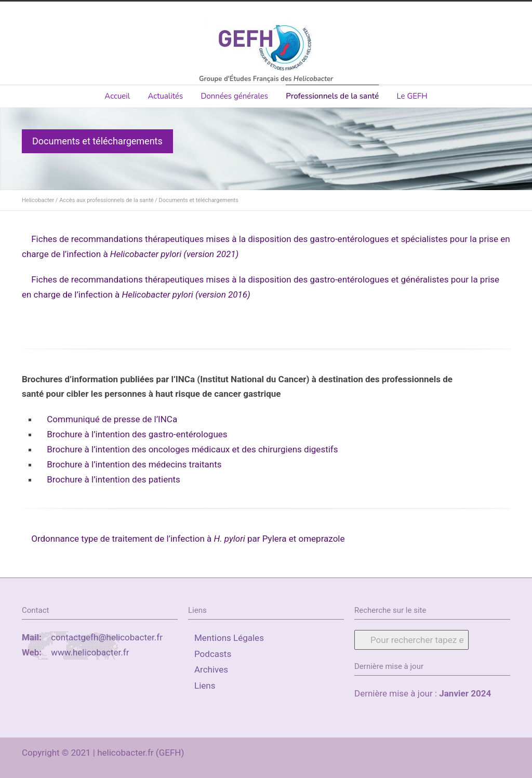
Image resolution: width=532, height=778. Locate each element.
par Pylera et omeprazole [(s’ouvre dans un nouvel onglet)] (296, 539)
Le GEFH (412, 96)
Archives (211, 669)
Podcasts (213, 654)
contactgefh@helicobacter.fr (107, 637)
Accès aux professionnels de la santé (106, 200)
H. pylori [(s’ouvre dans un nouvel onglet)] (231, 539)
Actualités (165, 96)
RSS (500, 750)
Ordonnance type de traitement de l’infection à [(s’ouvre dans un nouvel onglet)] (122, 539)
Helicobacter (38, 200)
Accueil (117, 96)
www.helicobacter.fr (90, 652)
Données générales (234, 96)
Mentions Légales (229, 638)
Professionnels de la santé (332, 96)
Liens (205, 686)
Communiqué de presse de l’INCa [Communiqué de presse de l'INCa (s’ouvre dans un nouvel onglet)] (112, 419)
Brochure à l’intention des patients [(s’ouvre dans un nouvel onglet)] (114, 479)
